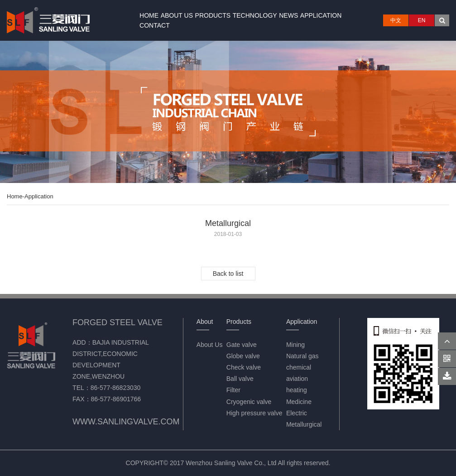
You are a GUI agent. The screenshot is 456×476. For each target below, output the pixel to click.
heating (297, 390)
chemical (299, 367)
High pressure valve (254, 413)
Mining (295, 345)
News (288, 15)
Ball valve (240, 379)
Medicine (299, 402)
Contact (155, 25)
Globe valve (243, 356)
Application (321, 15)
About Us (177, 15)
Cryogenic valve (249, 402)
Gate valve (242, 345)
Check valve (244, 367)
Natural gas (302, 356)
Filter (233, 390)
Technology (255, 15)
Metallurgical (304, 424)
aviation (297, 379)
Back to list (228, 274)
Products (213, 15)
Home (149, 15)
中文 (396, 20)
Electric (297, 413)
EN (422, 20)
